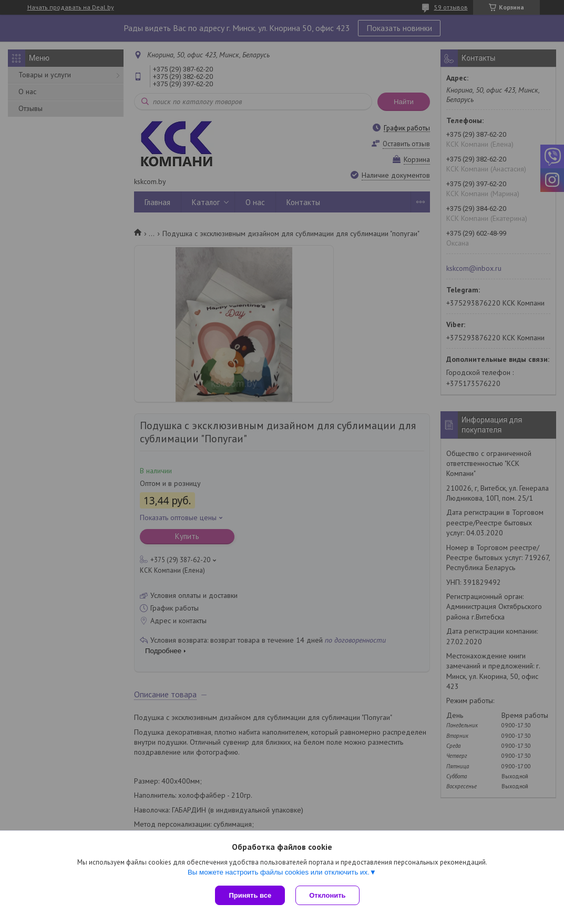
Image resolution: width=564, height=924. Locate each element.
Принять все (250, 895)
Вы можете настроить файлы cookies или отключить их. (279, 872)
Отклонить (327, 895)
